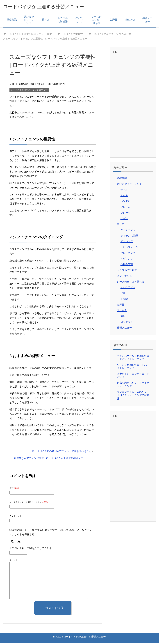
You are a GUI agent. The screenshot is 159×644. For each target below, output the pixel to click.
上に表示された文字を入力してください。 (33, 549)
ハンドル (125, 202)
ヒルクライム (128, 288)
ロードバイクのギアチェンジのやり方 (29, 91)
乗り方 (46, 20)
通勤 (123, 317)
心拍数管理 (127, 265)
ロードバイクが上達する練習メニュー (51, 7)
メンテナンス (79, 21)
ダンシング (127, 242)
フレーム (125, 208)
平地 (123, 294)
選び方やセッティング (29, 21)
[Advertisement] (133, 108)
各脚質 (114, 20)
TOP (28, 35)
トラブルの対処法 (63, 21)
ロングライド (128, 323)
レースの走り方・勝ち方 (97, 21)
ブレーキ (125, 213)
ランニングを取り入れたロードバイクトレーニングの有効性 (133, 396)
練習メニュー (147, 21)
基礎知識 (12, 20)
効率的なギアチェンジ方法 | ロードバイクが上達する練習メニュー (51, 459)
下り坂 (124, 300)
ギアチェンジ (128, 231)
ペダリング (127, 259)
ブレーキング (128, 254)
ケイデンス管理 (129, 236)
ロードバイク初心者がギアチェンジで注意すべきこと (62, 452)
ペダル (124, 219)
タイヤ (124, 196)
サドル (124, 190)
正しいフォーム (129, 248)
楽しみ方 (130, 20)
